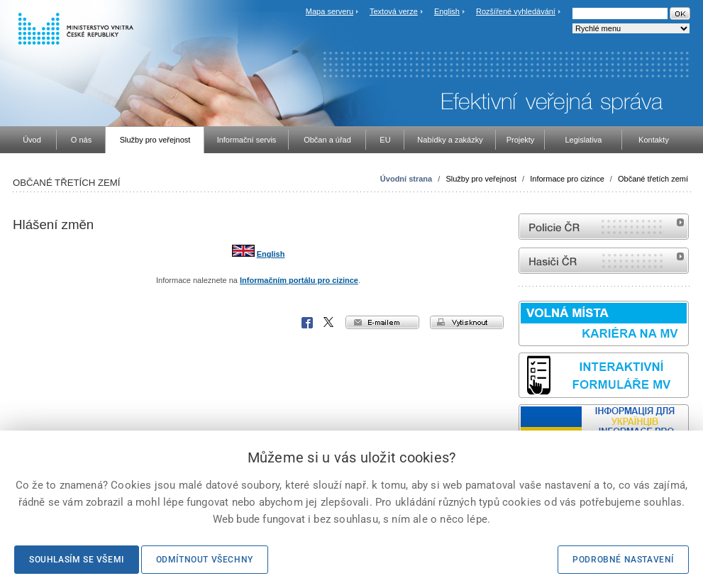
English (447, 11)
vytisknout (467, 322)
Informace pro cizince (567, 179)
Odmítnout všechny (205, 560)
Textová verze (394, 11)
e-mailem (382, 322)
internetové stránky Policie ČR (604, 227)
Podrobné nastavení (623, 560)
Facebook (307, 323)
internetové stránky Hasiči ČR (604, 261)
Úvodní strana (406, 179)
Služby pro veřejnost (481, 179)
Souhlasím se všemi (77, 560)
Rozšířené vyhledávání (516, 11)
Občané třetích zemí (653, 179)
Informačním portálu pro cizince (299, 280)
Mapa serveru (330, 11)
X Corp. (329, 323)
